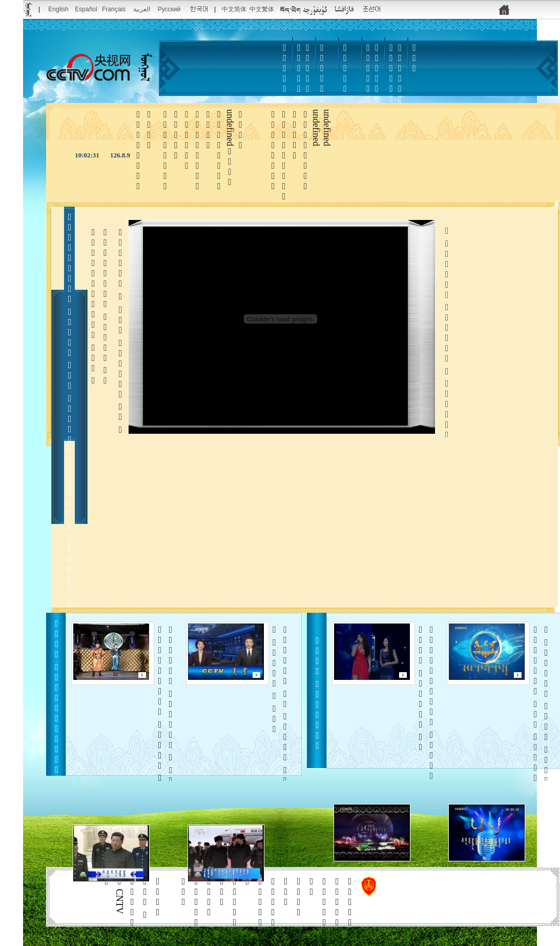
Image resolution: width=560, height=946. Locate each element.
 (345, 68)
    (426, 703)
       (280, 720)
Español (86, 9)
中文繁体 (262, 9)
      (165, 720)
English (58, 9)
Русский (169, 9)
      (541, 710)
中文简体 (234, 9)
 (368, 84)
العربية (142, 9)
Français (114, 9)
